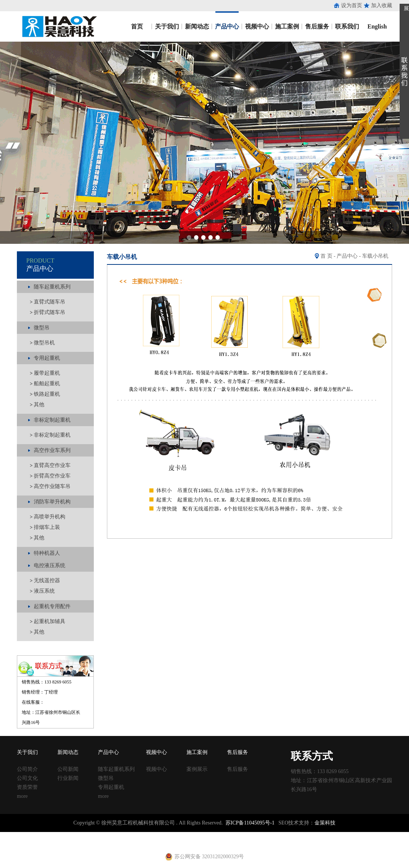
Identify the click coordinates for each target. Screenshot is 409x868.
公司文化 (27, 778)
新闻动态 (197, 26)
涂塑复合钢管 (131, 835)
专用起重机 (111, 787)
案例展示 (197, 769)
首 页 (326, 256)
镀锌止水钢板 (362, 835)
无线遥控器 (47, 580)
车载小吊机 (375, 256)
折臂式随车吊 (50, 312)
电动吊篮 (186, 842)
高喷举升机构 (50, 517)
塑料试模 (210, 835)
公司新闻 (68, 769)
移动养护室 (271, 835)
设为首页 (352, 5)
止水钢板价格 (21, 842)
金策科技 (325, 823)
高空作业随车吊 (52, 486)
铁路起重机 (47, 394)
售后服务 (317, 26)
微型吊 (106, 778)
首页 (137, 26)
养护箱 (110, 842)
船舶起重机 (47, 384)
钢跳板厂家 (313, 835)
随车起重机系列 (116, 769)
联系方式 (312, 756)
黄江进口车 (131, 842)
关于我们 (167, 26)
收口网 (87, 835)
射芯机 (152, 842)
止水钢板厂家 (37, 835)
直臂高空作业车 (52, 465)
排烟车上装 (47, 527)
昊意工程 (58, 26)
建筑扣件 (173, 835)
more (22, 796)
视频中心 (257, 26)
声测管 (155, 835)
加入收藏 (382, 5)
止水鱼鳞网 (66, 835)
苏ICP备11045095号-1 (250, 823)
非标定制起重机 (52, 435)
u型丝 (96, 842)
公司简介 (27, 769)
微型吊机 (44, 343)
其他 (39, 405)
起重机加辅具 (50, 621)
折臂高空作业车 (52, 476)
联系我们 (347, 26)
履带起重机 (47, 373)
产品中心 (227, 26)
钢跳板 (292, 835)
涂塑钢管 (105, 835)
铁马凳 (192, 835)
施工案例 (287, 26)
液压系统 (44, 591)
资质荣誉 (27, 787)
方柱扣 (229, 835)
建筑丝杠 (247, 835)
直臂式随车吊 (50, 302)
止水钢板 (11, 835)
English (377, 26)
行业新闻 (68, 778)
